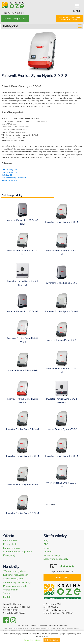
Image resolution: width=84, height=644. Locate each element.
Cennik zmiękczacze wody (17, 582)
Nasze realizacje (52, 555)
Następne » (50, 504)
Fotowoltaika (10, 540)
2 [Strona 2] (45, 504)
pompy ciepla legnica (43, 628)
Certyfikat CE (7, 175)
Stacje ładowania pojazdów (18, 551)
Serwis (7, 593)
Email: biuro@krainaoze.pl (55, 610)
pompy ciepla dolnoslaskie (12, 628)
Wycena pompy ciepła (15, 571)
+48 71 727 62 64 (13, 13)
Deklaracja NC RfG (9, 180)
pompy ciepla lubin (57, 628)
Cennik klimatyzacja (13, 579)
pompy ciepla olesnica (72, 628)
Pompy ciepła (10, 544)
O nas (47, 548)
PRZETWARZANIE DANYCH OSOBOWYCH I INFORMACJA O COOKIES (42, 626)
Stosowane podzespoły (56, 559)
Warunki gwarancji (9, 172)
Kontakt (7, 597)
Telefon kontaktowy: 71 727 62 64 (58, 613)
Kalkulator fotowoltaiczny (16, 575)
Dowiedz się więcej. (32, 640)
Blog (46, 540)
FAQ (46, 544)
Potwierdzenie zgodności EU (14, 178)
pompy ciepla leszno (28, 628)
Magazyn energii (12, 548)
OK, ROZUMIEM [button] (52, 640)
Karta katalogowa (9, 169)
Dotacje (48, 551)
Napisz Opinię (62, 578)
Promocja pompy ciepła (15, 586)
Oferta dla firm (11, 590)
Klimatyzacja (10, 555)
